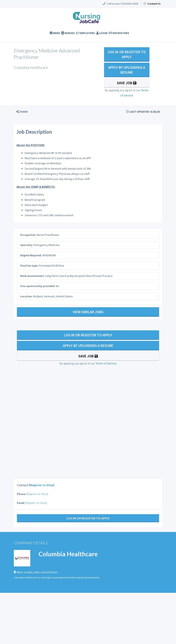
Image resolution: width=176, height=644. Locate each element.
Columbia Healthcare (68, 554)
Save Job (127, 83)
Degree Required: (31, 255)
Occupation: (28, 235)
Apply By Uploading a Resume (127, 70)
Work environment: (32, 276)
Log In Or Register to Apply (127, 54)
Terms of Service (106, 363)
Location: (26, 296)
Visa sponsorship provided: (38, 286)
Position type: (29, 266)
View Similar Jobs (88, 312)
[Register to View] (42, 485)
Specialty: (27, 245)
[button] (22, 112)
